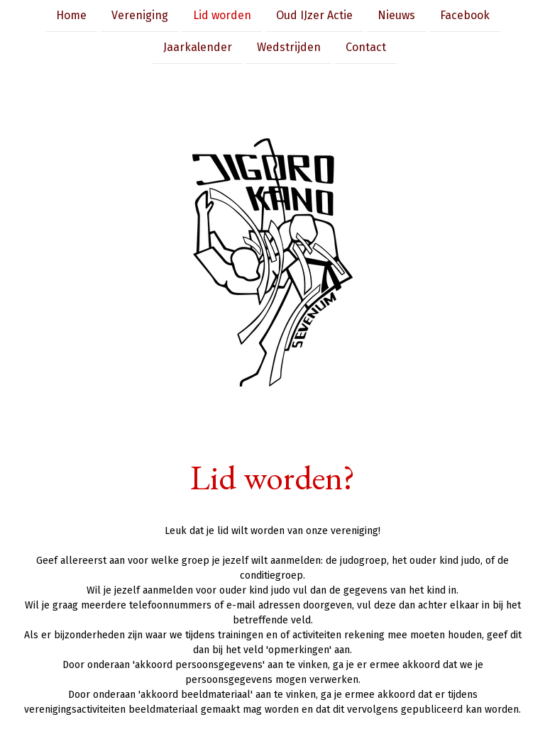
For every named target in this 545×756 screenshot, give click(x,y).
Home (71, 15)
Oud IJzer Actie (314, 15)
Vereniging (140, 15)
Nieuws (396, 15)
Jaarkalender (198, 49)
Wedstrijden (289, 49)
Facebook (465, 15)
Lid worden (222, 15)
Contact (366, 49)
